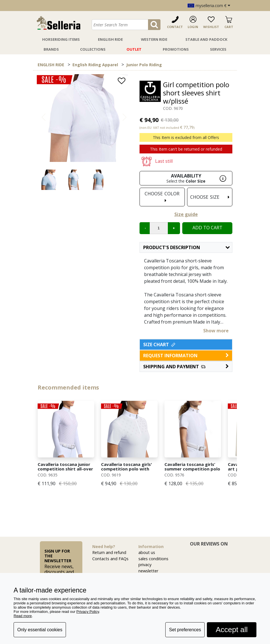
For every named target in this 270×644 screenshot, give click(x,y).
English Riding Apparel (95, 65)
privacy (145, 565)
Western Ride (154, 39)
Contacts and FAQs (110, 559)
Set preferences (185, 630)
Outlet (134, 49)
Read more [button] (23, 616)
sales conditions (153, 559)
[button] (186, 367)
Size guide (186, 214)
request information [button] (186, 356)
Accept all (232, 630)
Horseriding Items (61, 39)
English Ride (110, 39)
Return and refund (109, 552)
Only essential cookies (40, 630)
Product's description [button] (186, 247)
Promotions (176, 49)
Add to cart (207, 228)
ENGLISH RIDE (51, 65)
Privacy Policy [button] (88, 612)
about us (147, 552)
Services (218, 49)
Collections (93, 49)
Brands (51, 49)
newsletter (148, 571)
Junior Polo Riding (144, 65)
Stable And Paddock (206, 39)
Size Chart (160, 345)
